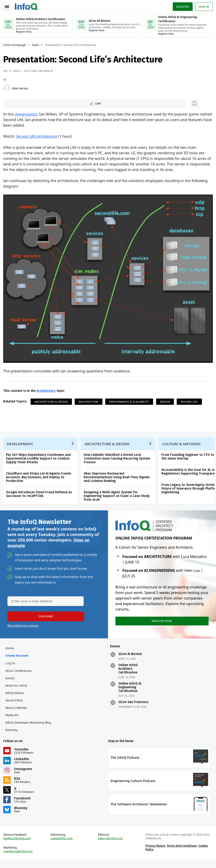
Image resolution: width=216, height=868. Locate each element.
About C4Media (18, 712)
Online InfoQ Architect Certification (128, 673)
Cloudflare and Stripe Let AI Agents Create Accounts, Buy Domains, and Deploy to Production (40, 478)
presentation (28, 114)
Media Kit (13, 719)
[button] (44, 619)
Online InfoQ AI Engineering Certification (130, 692)
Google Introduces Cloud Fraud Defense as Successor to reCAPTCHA (40, 495)
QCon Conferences (20, 675)
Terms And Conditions (181, 853)
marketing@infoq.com (19, 859)
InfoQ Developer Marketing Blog (30, 727)
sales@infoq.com (62, 846)
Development (21, 445)
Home (11, 652)
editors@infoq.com (111, 846)
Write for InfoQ (18, 690)
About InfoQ (15, 705)
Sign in (202, 5)
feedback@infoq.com (19, 846)
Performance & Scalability (131, 400)
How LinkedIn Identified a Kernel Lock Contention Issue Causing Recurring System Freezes (118, 459)
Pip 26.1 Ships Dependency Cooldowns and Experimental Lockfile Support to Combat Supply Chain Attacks (40, 459)
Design (167, 400)
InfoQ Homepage (16, 44)
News (37, 44)
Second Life (191, 400)
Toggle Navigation (9, 6)
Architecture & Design (53, 400)
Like (17, 103)
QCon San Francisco (133, 707)
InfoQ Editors (16, 697)
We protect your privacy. (23, 629)
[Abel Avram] (8, 88)
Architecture (47, 389)
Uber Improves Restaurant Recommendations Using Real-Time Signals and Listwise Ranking (118, 478)
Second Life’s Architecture (38, 137)
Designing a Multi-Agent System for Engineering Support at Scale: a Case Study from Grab (118, 497)
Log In (12, 667)
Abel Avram (22, 88)
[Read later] (32, 103)
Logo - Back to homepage (28, 5)
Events (11, 682)
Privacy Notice (155, 853)
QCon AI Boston (130, 658)
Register (181, 5)
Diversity (13, 734)
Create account (18, 660)
